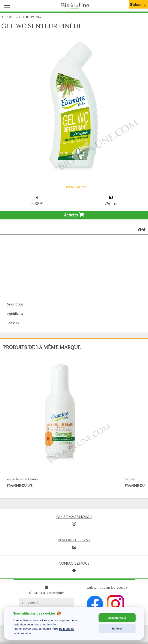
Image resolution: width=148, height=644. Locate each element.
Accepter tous (117, 618)
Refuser (117, 629)
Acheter (74, 215)
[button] (6, 5)
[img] (140, 230)
